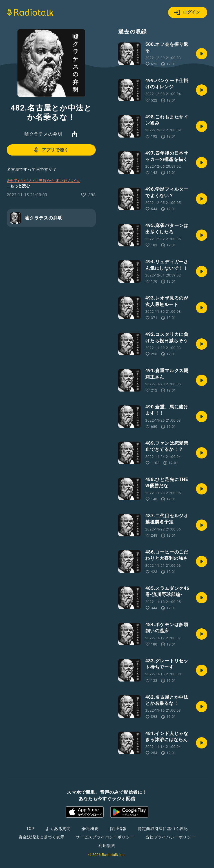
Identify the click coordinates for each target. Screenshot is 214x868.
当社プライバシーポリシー (170, 837)
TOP (30, 829)
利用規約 (107, 845)
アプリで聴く (51, 150)
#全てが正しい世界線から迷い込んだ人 (44, 181)
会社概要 (90, 829)
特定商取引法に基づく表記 (163, 829)
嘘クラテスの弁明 (43, 134)
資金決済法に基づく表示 (42, 837)
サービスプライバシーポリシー (105, 837)
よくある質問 (58, 829)
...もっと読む (18, 186)
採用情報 (118, 829)
